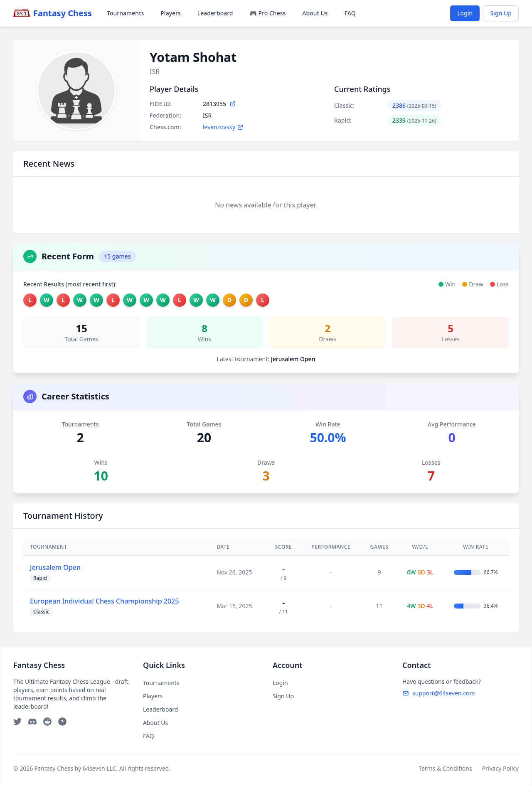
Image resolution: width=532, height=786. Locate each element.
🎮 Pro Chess (268, 13)
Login (465, 13)
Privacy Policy (500, 768)
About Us (315, 13)
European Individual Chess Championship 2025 (104, 601)
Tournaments (125, 13)
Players (170, 13)
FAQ (350, 13)
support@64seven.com (439, 693)
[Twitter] (17, 722)
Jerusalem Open (55, 567)
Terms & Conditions (445, 768)
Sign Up (501, 13)
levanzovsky (223, 127)
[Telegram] (62, 722)
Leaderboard (215, 13)
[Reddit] (47, 722)
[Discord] (32, 722)
